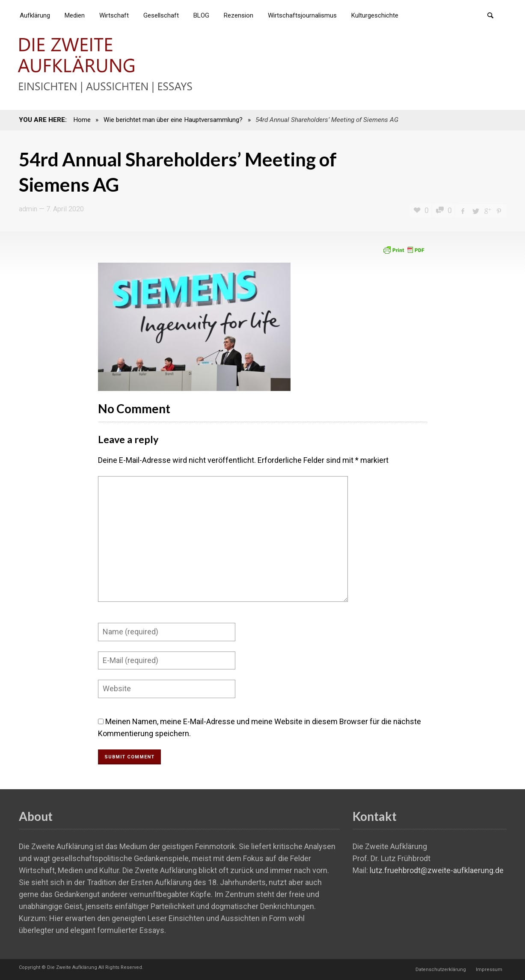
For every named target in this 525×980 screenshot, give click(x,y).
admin (28, 209)
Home (82, 120)
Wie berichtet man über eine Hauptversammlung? (173, 120)
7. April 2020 (65, 209)
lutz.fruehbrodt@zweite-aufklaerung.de (437, 870)
